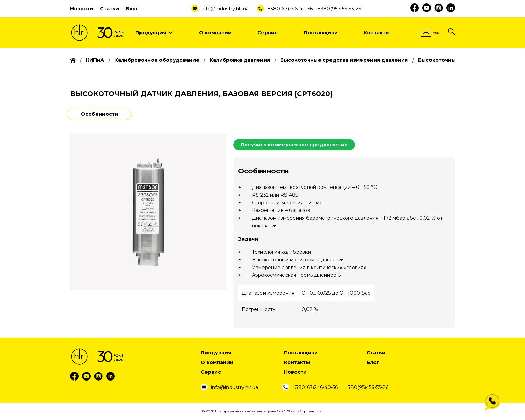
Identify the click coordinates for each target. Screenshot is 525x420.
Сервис (267, 33)
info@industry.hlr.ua (225, 9)
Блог (132, 9)
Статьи (109, 9)
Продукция (154, 33)
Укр (436, 32)
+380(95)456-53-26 (339, 9)
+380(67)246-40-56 (290, 9)
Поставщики (321, 33)
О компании (215, 33)
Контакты (377, 33)
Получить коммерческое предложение (294, 145)
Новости (82, 9)
